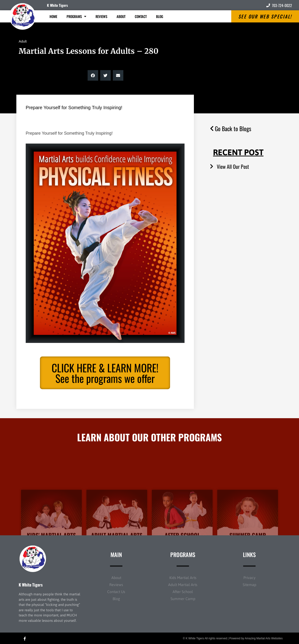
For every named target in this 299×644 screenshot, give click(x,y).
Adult (23, 41)
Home (53, 16)
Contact (141, 16)
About (121, 16)
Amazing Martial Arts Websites (264, 638)
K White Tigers (57, 5)
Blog (160, 16)
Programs (76, 16)
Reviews (101, 16)
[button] (93, 75)
